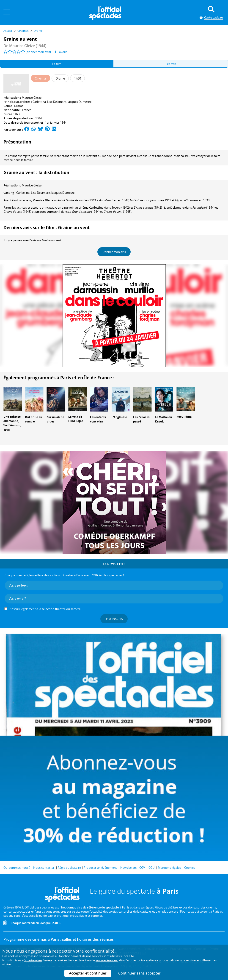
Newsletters (128, 868)
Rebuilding (184, 417)
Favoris (61, 52)
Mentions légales (169, 868)
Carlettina (39, 102)
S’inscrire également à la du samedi (45, 609)
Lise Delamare (57, 102)
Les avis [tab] (171, 64)
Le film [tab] (57, 64)
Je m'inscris (114, 619)
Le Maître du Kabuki (163, 419)
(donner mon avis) (38, 52)
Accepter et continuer (88, 973)
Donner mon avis (114, 252)
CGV (142, 868)
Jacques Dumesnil (80, 102)
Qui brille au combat (34, 419)
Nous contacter (44, 868)
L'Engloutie (119, 417)
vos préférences (106, 960)
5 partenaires (33, 960)
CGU (151, 868)
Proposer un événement (100, 868)
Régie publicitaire (69, 868)
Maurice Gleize (32, 98)
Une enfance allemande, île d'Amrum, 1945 (12, 423)
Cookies (190, 868)
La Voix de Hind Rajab (76, 419)
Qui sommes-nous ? (17, 868)
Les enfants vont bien (98, 419)
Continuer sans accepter (139, 973)
